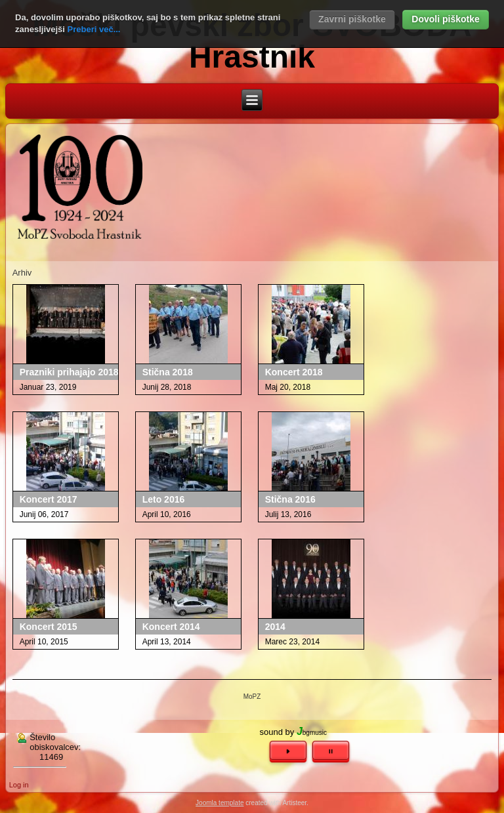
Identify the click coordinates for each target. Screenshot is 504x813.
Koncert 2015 (49, 627)
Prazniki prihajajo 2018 (69, 372)
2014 (275, 627)
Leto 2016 (164, 499)
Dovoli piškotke (445, 19)
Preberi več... (94, 29)
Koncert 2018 (294, 372)
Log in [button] (19, 785)
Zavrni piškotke (352, 19)
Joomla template (220, 803)
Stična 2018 (168, 372)
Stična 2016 (290, 499)
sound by (277, 732)
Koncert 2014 (171, 627)
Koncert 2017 (49, 499)
